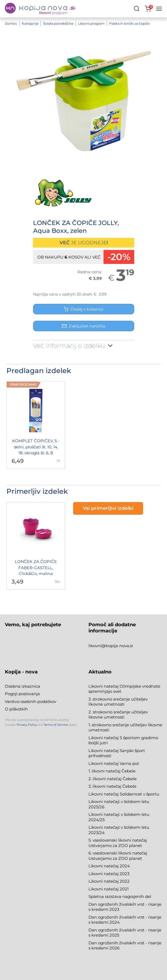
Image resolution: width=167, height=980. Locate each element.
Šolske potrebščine (58, 23)
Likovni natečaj (104, 889)
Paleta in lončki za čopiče (129, 23)
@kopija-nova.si (117, 646)
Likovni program (91, 23)
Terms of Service (56, 725)
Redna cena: (90, 272)
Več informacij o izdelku (73, 346)
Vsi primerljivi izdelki (108, 508)
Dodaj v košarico (83, 309)
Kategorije (30, 23)
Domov (11, 23)
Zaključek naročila (83, 326)
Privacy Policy (27, 725)
